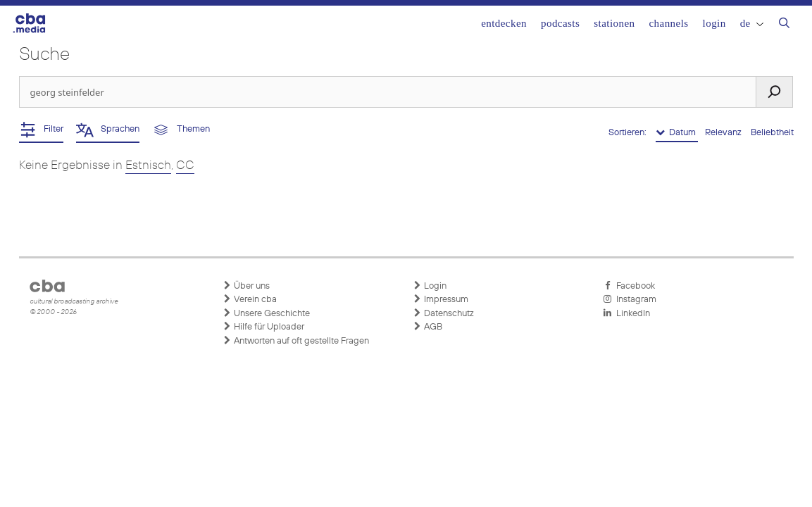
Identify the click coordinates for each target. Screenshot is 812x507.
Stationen (614, 23)
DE (752, 23)
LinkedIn (627, 313)
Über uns (246, 286)
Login (714, 23)
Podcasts (560, 23)
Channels (668, 23)
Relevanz (724, 133)
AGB (428, 327)
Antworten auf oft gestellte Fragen (296, 341)
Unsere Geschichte (267, 313)
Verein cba (250, 299)
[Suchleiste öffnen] (784, 25)
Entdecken (504, 23)
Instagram (630, 299)
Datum (677, 132)
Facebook (629, 286)
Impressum (441, 299)
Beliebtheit (772, 133)
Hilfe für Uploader (264, 327)
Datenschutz (444, 313)
